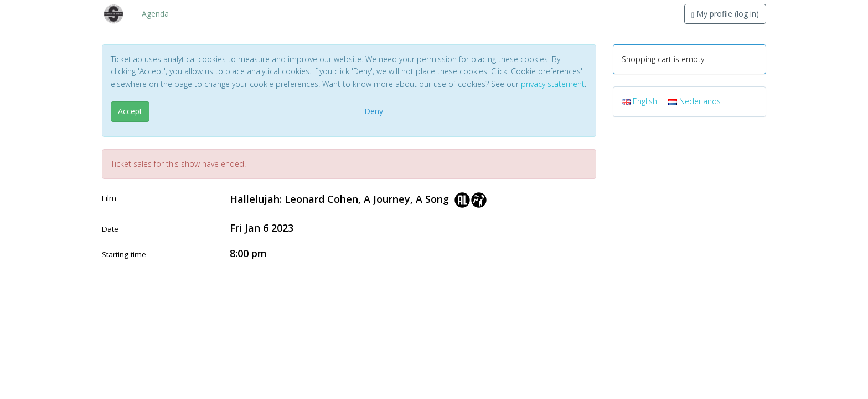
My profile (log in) (725, 14)
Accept (130, 111)
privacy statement (553, 84)
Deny (374, 111)
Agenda (155, 14)
